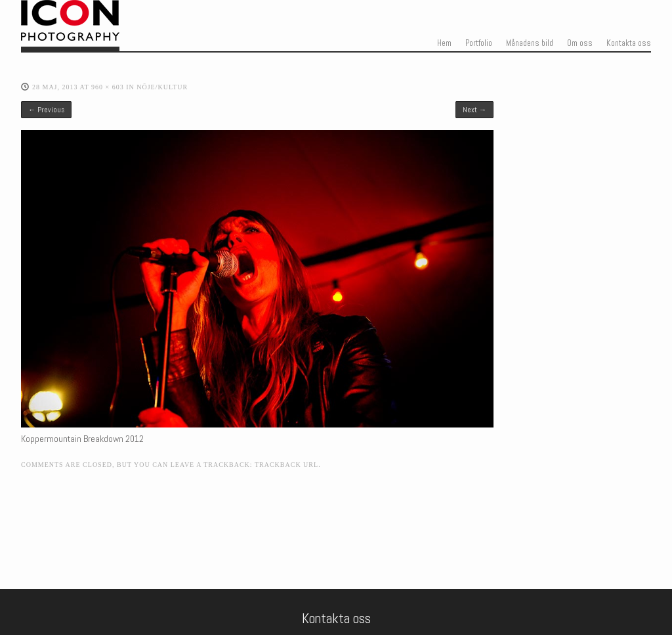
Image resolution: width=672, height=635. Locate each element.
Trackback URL (286, 465)
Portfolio (479, 43)
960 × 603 (108, 87)
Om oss (580, 43)
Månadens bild (530, 43)
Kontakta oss (629, 43)
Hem (444, 43)
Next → (474, 110)
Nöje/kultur (162, 87)
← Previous (46, 110)
